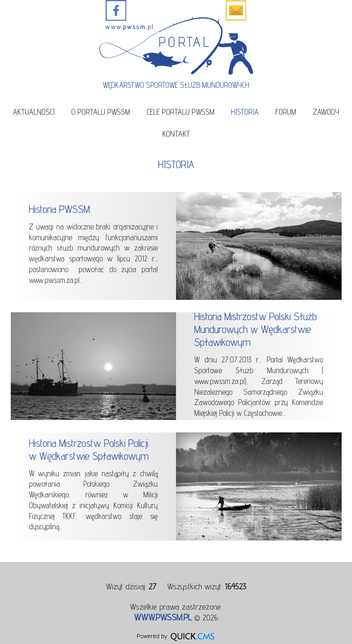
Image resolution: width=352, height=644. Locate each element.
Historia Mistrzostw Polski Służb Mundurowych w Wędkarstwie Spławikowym (256, 329)
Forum (286, 112)
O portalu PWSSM (101, 112)
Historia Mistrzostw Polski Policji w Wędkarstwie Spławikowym (89, 449)
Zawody (326, 112)
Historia (245, 112)
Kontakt (176, 134)
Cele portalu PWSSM (181, 112)
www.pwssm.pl (163, 617)
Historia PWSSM (59, 209)
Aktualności (34, 112)
